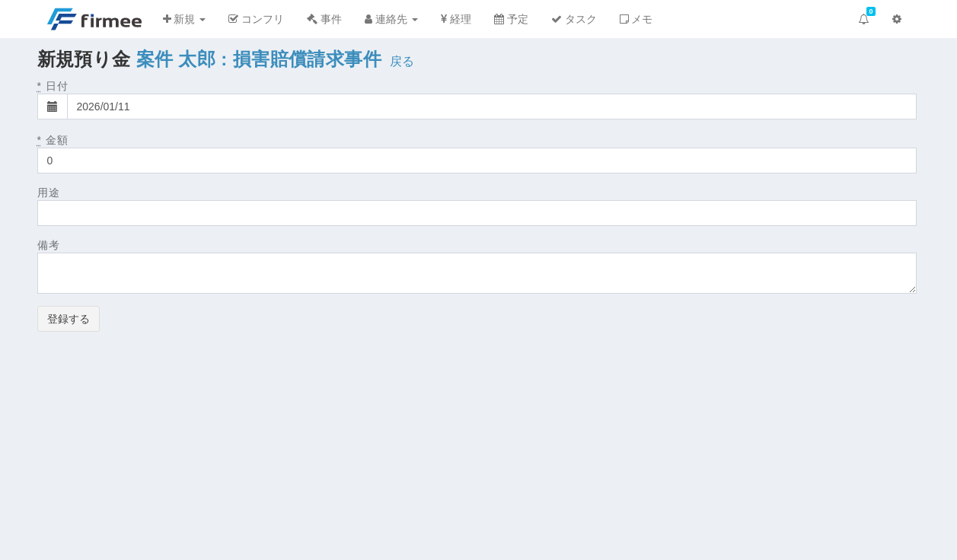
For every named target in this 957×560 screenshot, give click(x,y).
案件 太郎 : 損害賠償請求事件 (259, 59)
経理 (456, 19)
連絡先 (391, 19)
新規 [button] (185, 19)
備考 (49, 245)
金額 (53, 140)
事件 (324, 19)
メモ (636, 19)
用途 (49, 192)
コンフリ (256, 19)
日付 (53, 86)
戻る (402, 61)
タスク (574, 19)
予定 (511, 19)
